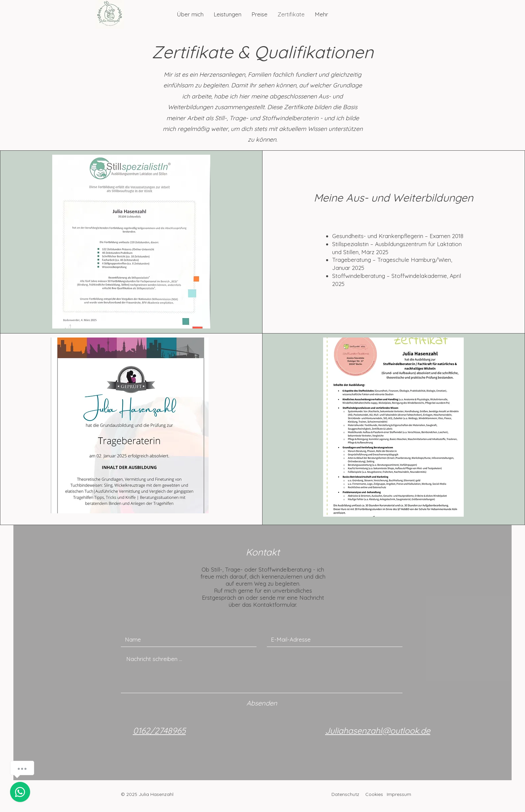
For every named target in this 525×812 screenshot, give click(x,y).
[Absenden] (262, 703)
